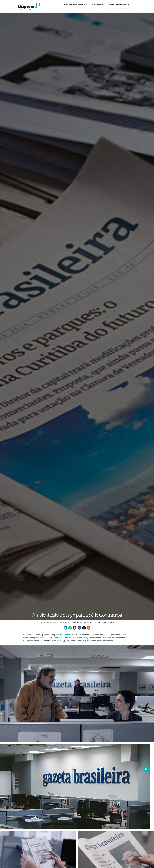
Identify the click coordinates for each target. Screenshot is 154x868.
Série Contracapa (103, 622)
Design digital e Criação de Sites (75, 5)
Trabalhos (90, 622)
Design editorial (97, 5)
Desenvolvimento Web (67, 622)
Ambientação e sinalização (50, 622)
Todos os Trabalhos (121, 9)
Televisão (112, 622)
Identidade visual (81, 622)
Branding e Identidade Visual (118, 5)
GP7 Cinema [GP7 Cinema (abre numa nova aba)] (64, 635)
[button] (135, 7)
